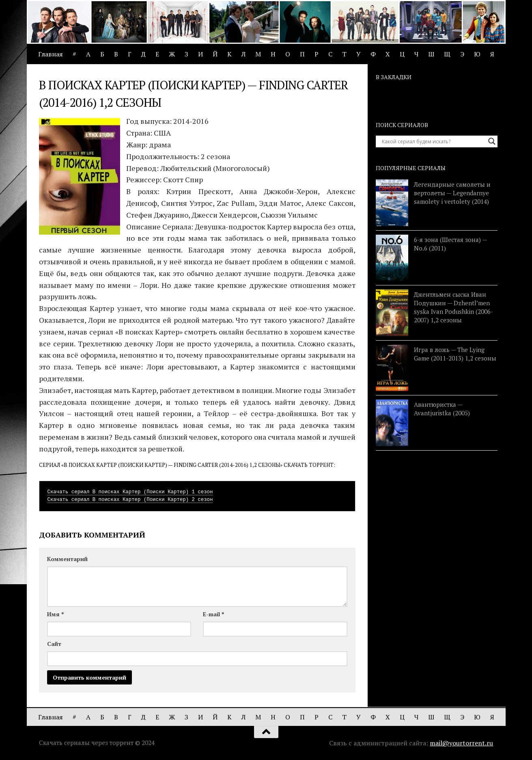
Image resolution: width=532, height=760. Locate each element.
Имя (55, 614)
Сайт (54, 644)
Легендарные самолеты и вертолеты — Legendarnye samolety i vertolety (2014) (452, 193)
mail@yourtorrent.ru (461, 743)
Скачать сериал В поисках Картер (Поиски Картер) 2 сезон (130, 500)
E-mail (213, 614)
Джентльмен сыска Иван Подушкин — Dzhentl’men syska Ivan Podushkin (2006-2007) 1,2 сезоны (453, 307)
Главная (51, 54)
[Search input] (433, 141)
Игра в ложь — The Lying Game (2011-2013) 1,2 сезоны (455, 354)
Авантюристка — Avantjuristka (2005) (442, 409)
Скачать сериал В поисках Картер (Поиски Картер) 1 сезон (130, 492)
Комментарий (67, 559)
